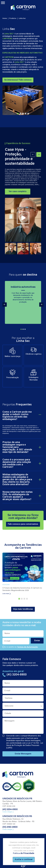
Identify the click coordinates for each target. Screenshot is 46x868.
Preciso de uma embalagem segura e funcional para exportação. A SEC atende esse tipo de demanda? (17, 447)
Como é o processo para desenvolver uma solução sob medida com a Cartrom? (17, 463)
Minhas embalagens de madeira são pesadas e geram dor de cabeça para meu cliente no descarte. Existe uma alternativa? (17, 480)
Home (5, 18)
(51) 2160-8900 (10, 827)
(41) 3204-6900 (10, 810)
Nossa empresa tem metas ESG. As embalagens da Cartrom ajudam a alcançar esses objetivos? (17, 496)
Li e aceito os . (21, 647)
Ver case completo (18, 192)
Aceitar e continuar (24, 860)
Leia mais (7, 594)
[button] (18, 114)
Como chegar (8, 812)
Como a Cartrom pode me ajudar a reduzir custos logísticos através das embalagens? (17, 416)
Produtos (13, 18)
